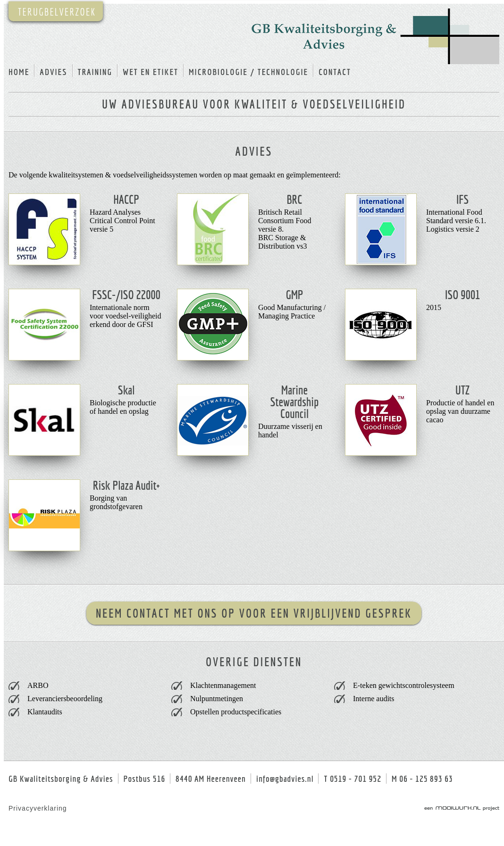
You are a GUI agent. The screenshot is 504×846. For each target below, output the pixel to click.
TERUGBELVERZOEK (57, 12)
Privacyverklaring (38, 808)
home (19, 72)
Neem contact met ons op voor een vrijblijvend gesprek (254, 613)
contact (335, 72)
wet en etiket (151, 72)
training (95, 72)
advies (53, 72)
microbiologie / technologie (248, 72)
